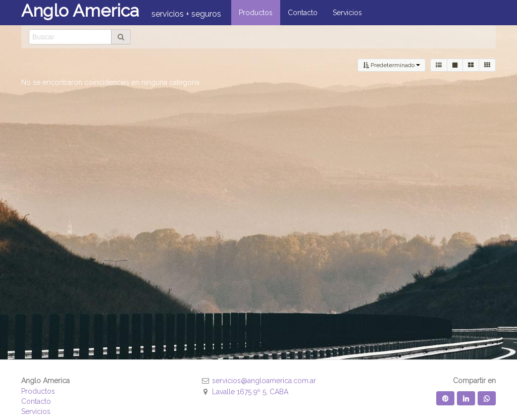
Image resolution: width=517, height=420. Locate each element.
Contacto (36, 401)
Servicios (36, 411)
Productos (38, 391)
